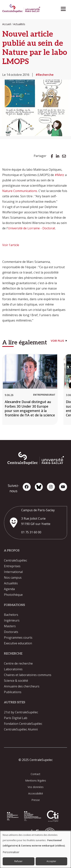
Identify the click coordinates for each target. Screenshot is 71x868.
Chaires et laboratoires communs (28, 675)
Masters (10, 626)
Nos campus (13, 578)
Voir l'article (11, 245)
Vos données (36, 787)
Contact (35, 774)
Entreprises (12, 566)
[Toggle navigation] (64, 8)
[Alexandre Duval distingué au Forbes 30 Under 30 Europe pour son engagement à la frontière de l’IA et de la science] (30, 389)
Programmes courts (18, 638)
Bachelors (11, 615)
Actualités (19, 24)
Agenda (9, 589)
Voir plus (57, 341)
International (13, 572)
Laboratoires (13, 669)
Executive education (18, 643)
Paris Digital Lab (16, 718)
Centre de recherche (18, 663)
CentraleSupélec (16, 560)
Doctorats (11, 632)
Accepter (51, 861)
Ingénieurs (12, 620)
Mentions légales (36, 780)
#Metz (59, 175)
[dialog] (35, 849)
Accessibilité (36, 793)
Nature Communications (20, 191)
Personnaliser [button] (11, 852)
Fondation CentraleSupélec (23, 724)
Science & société (16, 681)
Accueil (7, 24)
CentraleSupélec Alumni (21, 729)
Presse (36, 800)
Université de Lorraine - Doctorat (32, 228)
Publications (13, 692)
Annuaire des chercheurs (22, 686)
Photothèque (13, 595)
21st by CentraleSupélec (21, 712)
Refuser (18, 861)
